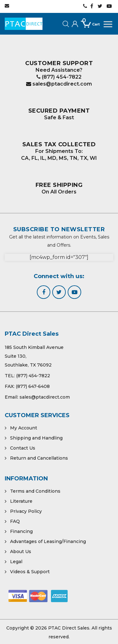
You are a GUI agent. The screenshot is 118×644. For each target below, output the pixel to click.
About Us (21, 552)
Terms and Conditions (35, 491)
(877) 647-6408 (33, 386)
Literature (21, 501)
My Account (24, 428)
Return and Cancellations (39, 458)
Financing (21, 531)
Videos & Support (30, 572)
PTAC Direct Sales (69, 628)
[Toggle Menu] (109, 24)
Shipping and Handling (36, 438)
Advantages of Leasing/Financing (48, 541)
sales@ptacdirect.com (59, 84)
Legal (16, 562)
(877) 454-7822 (59, 77)
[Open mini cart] (91, 30)
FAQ (15, 521)
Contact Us (23, 448)
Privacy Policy (26, 511)
